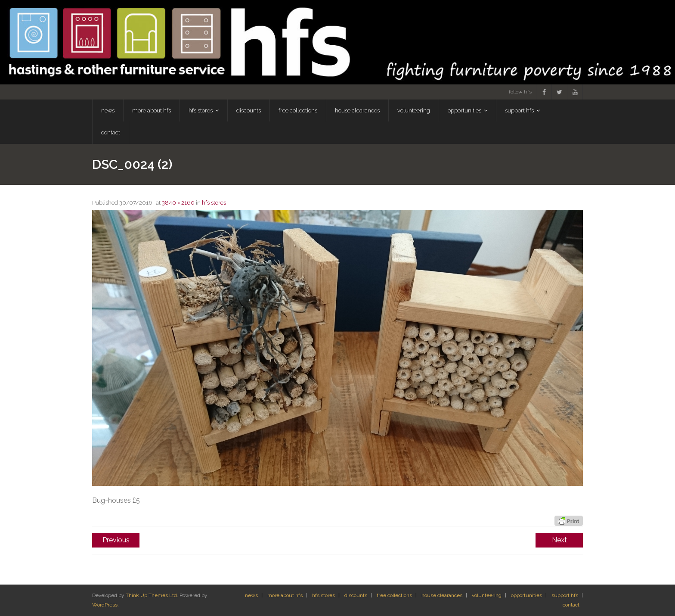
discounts (356, 595)
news (251, 595)
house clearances (442, 595)
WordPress (105, 605)
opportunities (526, 595)
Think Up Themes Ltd (151, 595)
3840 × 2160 (178, 203)
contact (571, 605)
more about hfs (285, 595)
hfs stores (214, 203)
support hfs (565, 595)
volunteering (487, 595)
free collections (394, 595)
